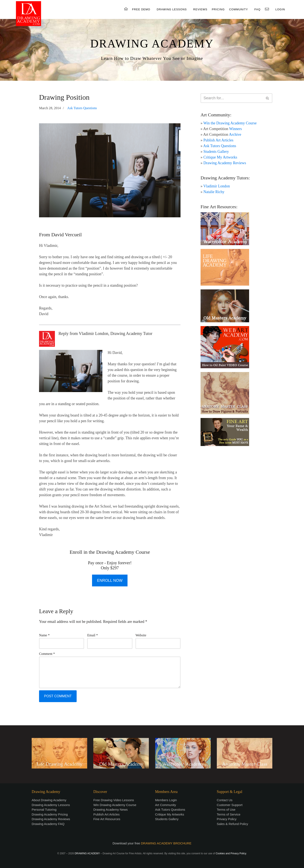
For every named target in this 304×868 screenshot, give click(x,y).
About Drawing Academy (49, 800)
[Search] (232, 98)
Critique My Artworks (220, 157)
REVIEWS (200, 9)
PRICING (218, 9)
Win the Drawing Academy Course (230, 123)
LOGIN (280, 9)
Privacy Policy (227, 819)
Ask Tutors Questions (82, 108)
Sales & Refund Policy (232, 824)
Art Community (166, 805)
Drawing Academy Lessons (51, 805)
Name (44, 635)
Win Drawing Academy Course (115, 805)
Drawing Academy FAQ (48, 824)
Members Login (166, 800)
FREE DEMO (141, 9)
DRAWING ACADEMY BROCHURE (166, 843)
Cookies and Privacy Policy (231, 853)
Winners (235, 129)
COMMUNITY (238, 9)
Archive (235, 134)
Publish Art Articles (218, 140)
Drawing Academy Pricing (50, 814)
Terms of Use (226, 810)
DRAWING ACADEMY (152, 44)
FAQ (257, 9)
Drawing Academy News (111, 810)
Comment (47, 654)
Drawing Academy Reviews (225, 163)
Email (92, 635)
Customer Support (230, 805)
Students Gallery (216, 152)
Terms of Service (229, 814)
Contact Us (225, 800)
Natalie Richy (214, 192)
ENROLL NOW (110, 580)
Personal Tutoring (44, 810)
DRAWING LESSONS (172, 9)
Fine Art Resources (107, 819)
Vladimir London (216, 186)
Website (141, 635)
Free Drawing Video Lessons (114, 800)
